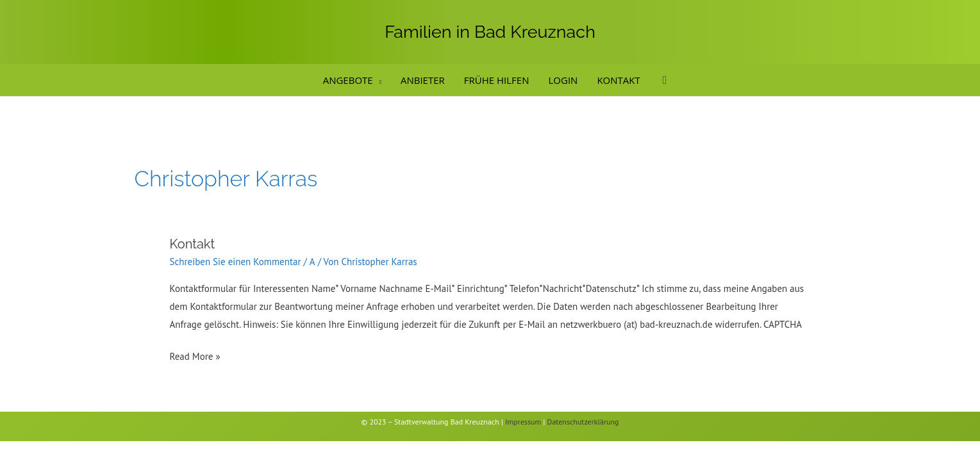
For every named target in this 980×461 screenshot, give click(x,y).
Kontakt (193, 244)
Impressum (523, 422)
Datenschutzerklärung (583, 422)
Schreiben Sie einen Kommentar (236, 262)
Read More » (195, 355)
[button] (665, 80)
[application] (377, 80)
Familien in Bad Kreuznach (490, 32)
